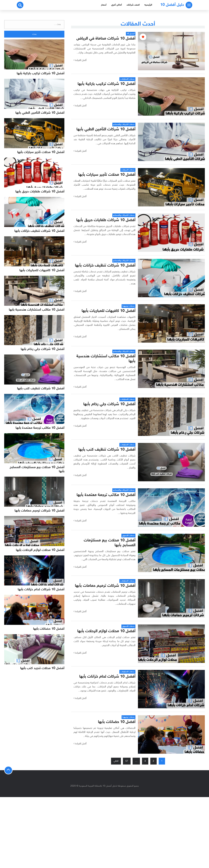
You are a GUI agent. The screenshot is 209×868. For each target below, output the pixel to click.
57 (127, 761)
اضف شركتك (133, 5)
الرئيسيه (148, 5)
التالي (116, 761)
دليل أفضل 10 (172, 5)
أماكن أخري (117, 5)
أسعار (104, 5)
